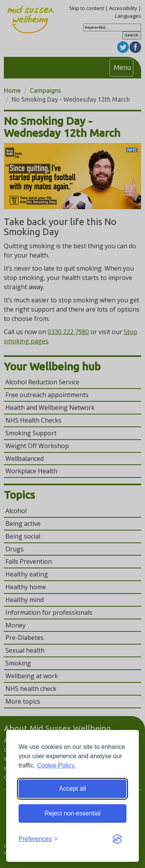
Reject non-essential (72, 813)
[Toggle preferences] (38, 839)
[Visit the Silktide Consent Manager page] (117, 839)
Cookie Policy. (56, 765)
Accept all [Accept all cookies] (72, 789)
